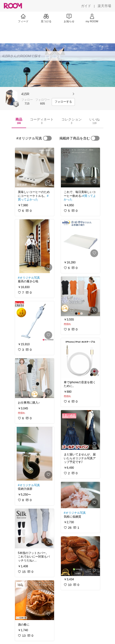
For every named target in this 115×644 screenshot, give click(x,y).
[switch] (47, 138)
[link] (35, 168)
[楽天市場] (104, 6)
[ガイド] (86, 6)
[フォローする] (63, 102)
